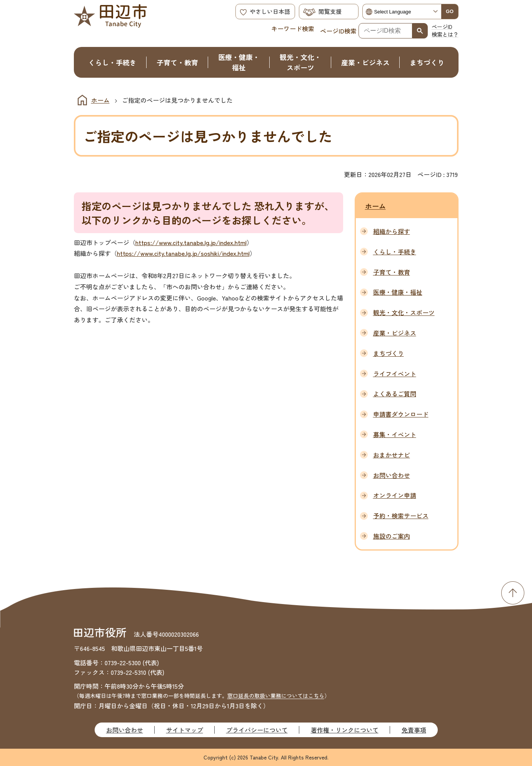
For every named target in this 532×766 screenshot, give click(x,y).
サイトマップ (185, 730)
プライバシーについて (257, 730)
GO (450, 11)
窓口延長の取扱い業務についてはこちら (276, 696)
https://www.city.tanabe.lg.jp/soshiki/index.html (183, 253)
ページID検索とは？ (445, 30)
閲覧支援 (330, 11)
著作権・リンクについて (345, 730)
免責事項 (414, 730)
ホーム (100, 100)
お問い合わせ (125, 730)
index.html (233, 242)
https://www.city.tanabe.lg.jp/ (177, 242)
